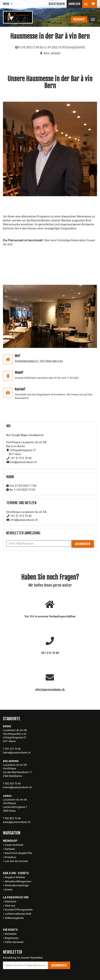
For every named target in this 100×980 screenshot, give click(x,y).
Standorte (11, 901)
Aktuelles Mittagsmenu (18, 881)
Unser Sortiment (14, 845)
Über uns (10, 906)
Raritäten (10, 849)
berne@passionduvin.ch (17, 753)
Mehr (6, 4)
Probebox (10, 857)
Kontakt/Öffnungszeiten (19, 910)
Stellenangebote (14, 918)
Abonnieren (83, 544)
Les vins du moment (16, 861)
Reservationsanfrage (17, 885)
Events (9, 890)
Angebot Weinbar (15, 877)
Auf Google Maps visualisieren (25, 435)
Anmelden (74, 4)
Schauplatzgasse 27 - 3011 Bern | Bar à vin (39, 361)
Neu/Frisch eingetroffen (19, 853)
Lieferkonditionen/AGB (18, 914)
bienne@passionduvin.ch (17, 787)
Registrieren (57, 4)
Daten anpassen (14, 942)
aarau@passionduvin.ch (17, 822)
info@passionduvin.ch (50, 689)
